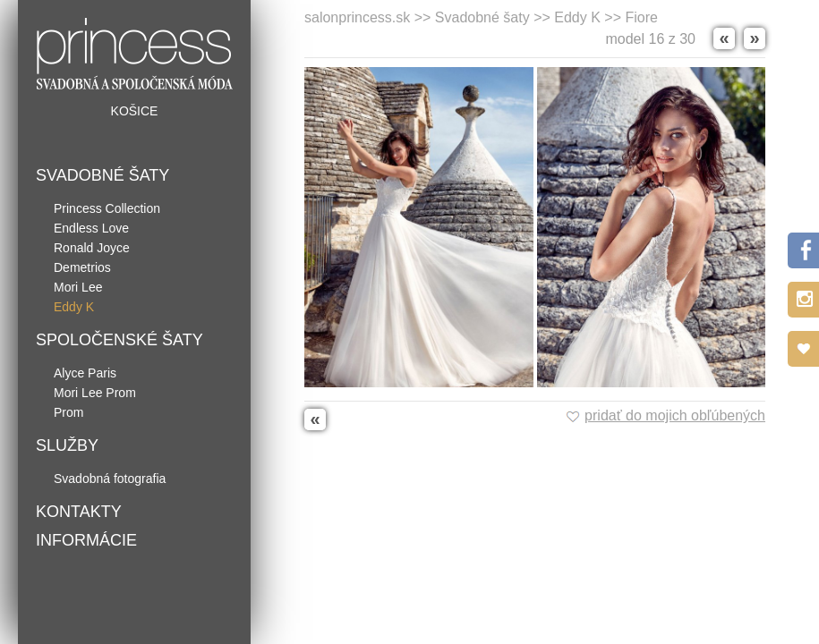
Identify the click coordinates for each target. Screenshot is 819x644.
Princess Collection (107, 208)
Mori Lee (78, 287)
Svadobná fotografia (110, 479)
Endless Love (91, 228)
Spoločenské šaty (119, 340)
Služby (67, 445)
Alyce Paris (85, 373)
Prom (68, 412)
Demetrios (82, 267)
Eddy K (74, 307)
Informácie (86, 540)
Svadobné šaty (102, 175)
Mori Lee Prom (95, 393)
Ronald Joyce (92, 248)
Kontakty (79, 512)
